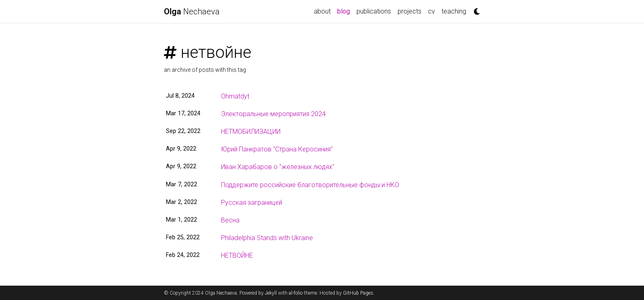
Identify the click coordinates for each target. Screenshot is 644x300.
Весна (230, 220)
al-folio (296, 293)
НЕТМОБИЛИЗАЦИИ (251, 132)
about (322, 11)
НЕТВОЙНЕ (237, 255)
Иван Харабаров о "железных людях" (278, 167)
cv (431, 11)
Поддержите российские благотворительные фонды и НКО (310, 185)
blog (345, 11)
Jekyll (271, 293)
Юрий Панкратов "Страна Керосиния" (277, 149)
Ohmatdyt (235, 96)
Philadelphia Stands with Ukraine (267, 238)
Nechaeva (192, 11)
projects (409, 11)
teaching (454, 11)
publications (374, 11)
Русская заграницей (252, 203)
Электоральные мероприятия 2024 (273, 114)
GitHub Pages (358, 293)
